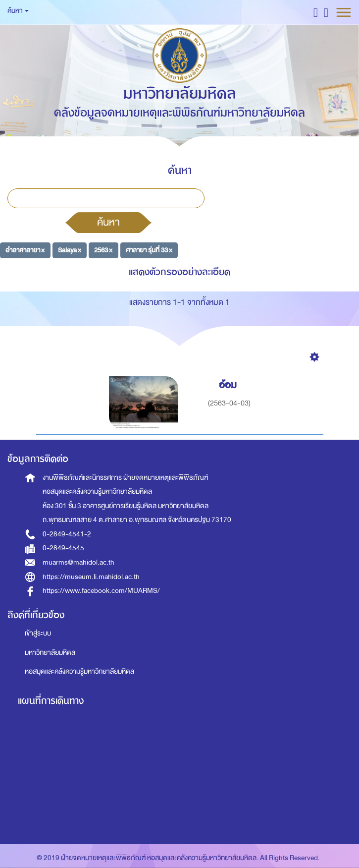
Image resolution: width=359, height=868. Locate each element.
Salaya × (70, 250)
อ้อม (229, 385)
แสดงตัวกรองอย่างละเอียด (179, 272)
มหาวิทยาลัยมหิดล (50, 653)
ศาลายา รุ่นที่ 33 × (149, 250)
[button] (316, 12)
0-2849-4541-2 (67, 534)
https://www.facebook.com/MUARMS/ (101, 591)
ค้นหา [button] (18, 11)
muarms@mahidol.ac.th (78, 562)
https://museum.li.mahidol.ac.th (91, 577)
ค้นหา (108, 222)
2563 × (103, 250)
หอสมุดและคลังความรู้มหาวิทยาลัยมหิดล (79, 671)
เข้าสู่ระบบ (38, 633)
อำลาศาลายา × (25, 250)
